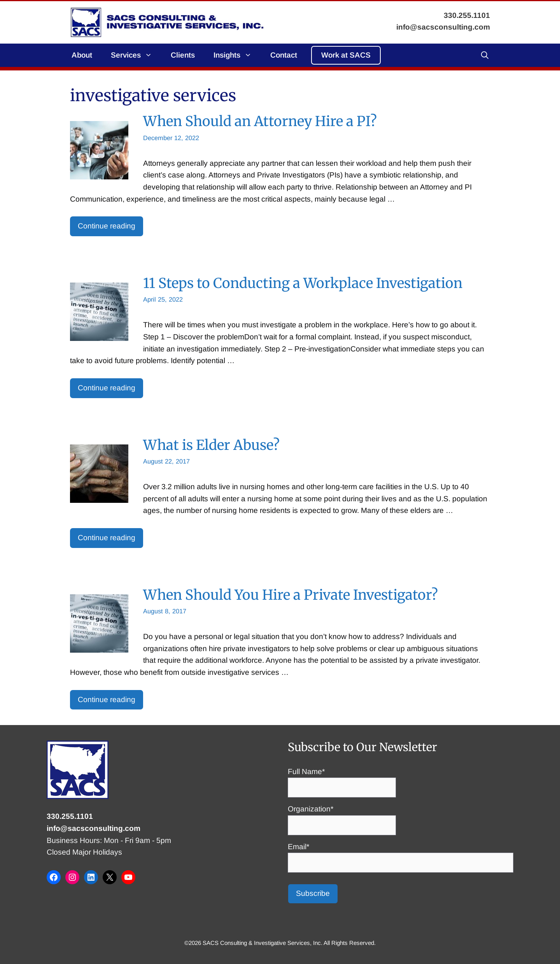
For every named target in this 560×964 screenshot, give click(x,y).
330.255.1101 (70, 816)
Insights (237, 55)
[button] (485, 55)
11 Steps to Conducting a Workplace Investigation (303, 283)
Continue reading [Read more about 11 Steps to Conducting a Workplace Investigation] (107, 388)
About (82, 55)
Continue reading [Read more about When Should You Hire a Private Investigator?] (107, 700)
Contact (284, 55)
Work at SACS (346, 55)
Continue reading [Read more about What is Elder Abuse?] (107, 538)
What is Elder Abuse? (211, 445)
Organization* (342, 817)
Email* (401, 855)
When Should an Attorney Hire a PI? (260, 121)
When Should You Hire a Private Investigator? (290, 595)
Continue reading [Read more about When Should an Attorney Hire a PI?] (107, 226)
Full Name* (342, 780)
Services (136, 55)
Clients (183, 55)
